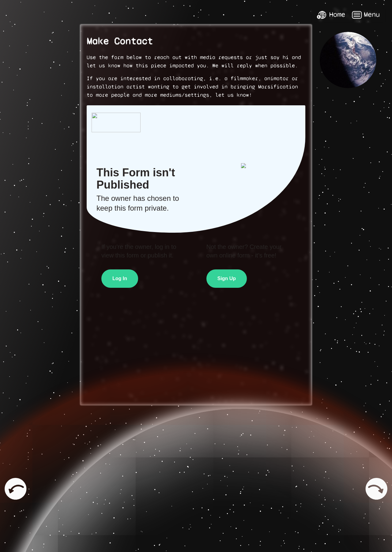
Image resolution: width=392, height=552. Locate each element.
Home (331, 15)
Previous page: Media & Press (12, 489)
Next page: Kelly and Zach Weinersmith (377, 489)
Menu (366, 15)
